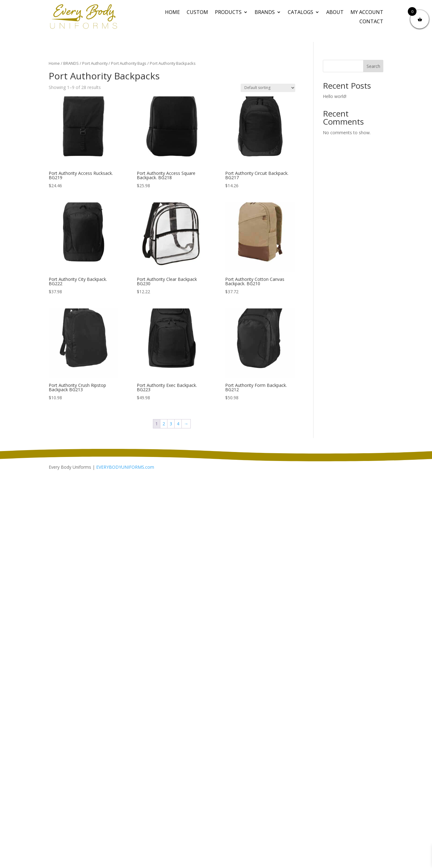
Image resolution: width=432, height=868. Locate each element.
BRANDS (265, 13)
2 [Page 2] (164, 424)
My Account (367, 13)
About (335, 13)
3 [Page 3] (171, 424)
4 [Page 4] (178, 424)
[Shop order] (268, 88)
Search (373, 66)
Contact (371, 22)
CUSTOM (197, 13)
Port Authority (95, 63)
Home (172, 13)
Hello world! (335, 96)
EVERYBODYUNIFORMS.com (125, 467)
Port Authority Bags (129, 63)
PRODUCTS (228, 13)
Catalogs (301, 13)
